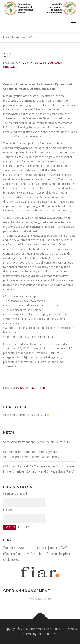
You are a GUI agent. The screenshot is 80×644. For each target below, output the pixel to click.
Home (6, 37)
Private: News (19, 37)
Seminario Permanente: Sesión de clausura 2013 (37, 442)
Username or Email (15, 494)
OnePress (70, 629)
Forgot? (23, 527)
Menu (73, 24)
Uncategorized (33, 388)
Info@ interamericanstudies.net (26, 415)
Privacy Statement (40, 599)
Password (9, 510)
